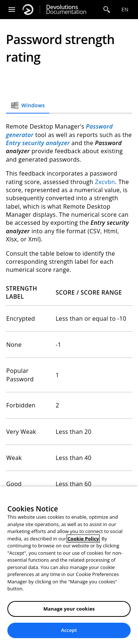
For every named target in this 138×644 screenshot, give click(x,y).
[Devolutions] (28, 10)
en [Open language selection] (125, 9)
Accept (69, 630)
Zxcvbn (105, 182)
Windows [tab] (28, 105)
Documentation (66, 10)
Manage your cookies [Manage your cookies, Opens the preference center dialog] (69, 609)
